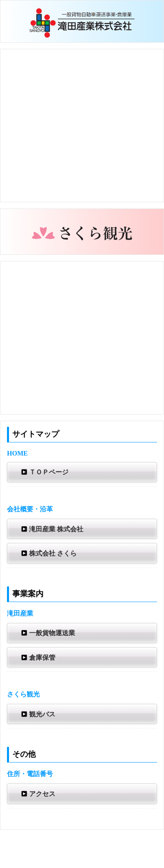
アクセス (37, 794)
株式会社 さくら (48, 553)
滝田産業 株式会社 (51, 529)
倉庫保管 (37, 657)
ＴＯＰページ (44, 472)
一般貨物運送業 (47, 633)
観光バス (37, 714)
